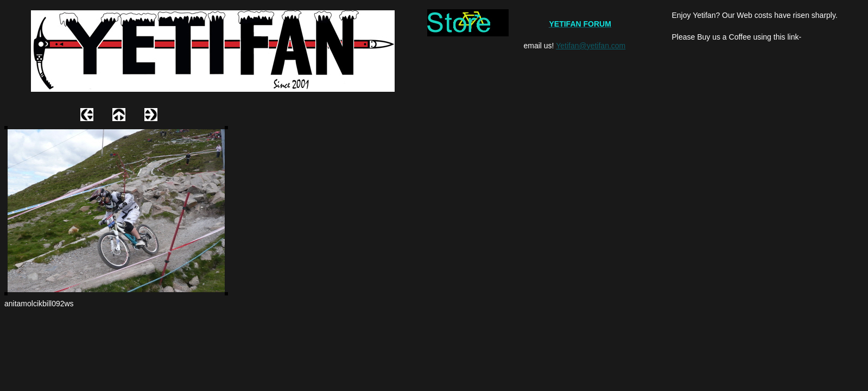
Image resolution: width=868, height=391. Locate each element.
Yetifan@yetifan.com (591, 46)
